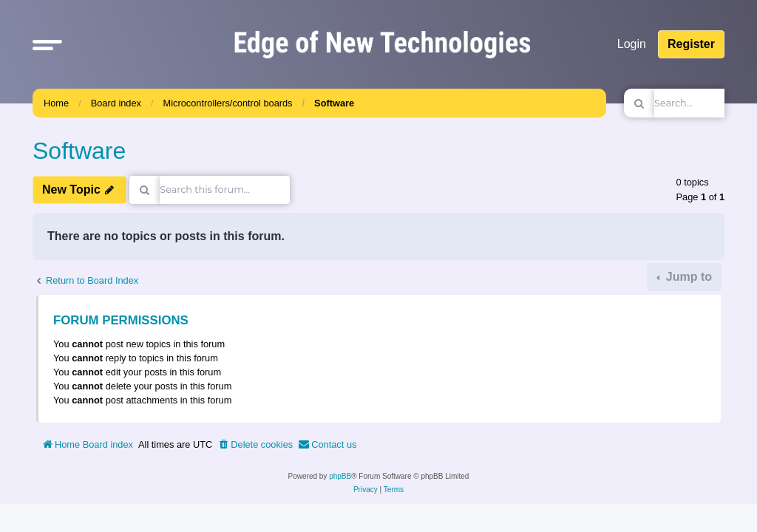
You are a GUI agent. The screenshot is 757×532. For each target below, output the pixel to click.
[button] (47, 44)
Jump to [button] (687, 277)
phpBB (340, 476)
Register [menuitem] (691, 44)
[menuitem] (255, 445)
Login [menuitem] (632, 44)
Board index (116, 103)
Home (56, 103)
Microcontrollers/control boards (228, 103)
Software (334, 103)
